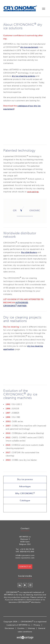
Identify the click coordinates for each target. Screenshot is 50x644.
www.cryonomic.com (25, 558)
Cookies (21, 628)
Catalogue (25, 501)
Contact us (25, 567)
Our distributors (29, 252)
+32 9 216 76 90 (27, 549)
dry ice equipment (29, 47)
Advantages (25, 486)
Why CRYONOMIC (25, 493)
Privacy (37, 625)
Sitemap (31, 628)
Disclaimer (9, 628)
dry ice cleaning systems (24, 76)
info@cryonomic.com (25, 555)
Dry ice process (25, 479)
